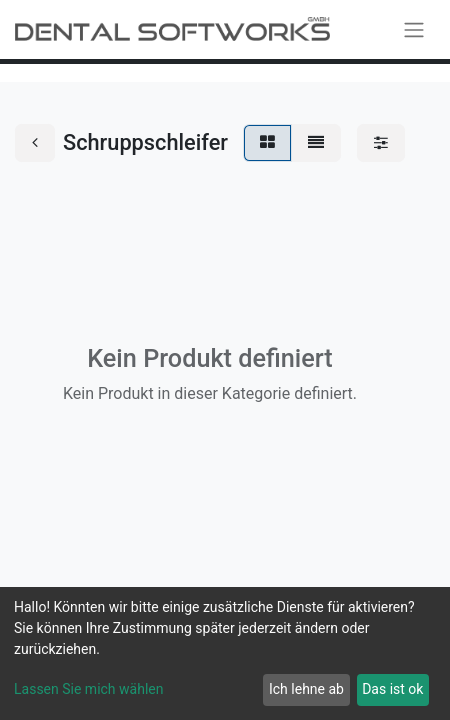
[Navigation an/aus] (414, 29)
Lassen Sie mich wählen (88, 689)
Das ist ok (392, 689)
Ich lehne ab (306, 689)
